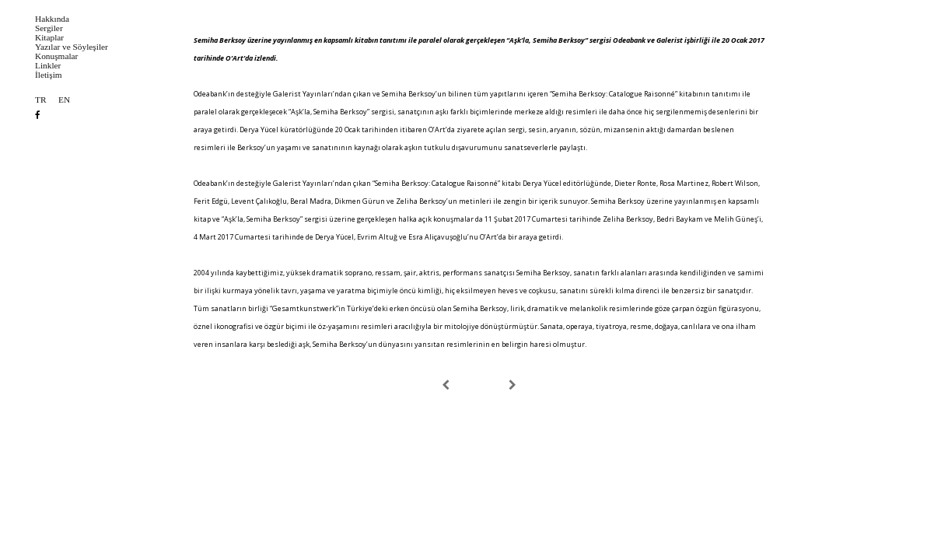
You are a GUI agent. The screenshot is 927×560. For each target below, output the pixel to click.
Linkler (48, 66)
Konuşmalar (56, 56)
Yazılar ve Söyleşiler (72, 47)
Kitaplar (49, 38)
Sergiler (49, 28)
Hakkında (52, 19)
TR (40, 100)
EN (64, 100)
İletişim (49, 75)
